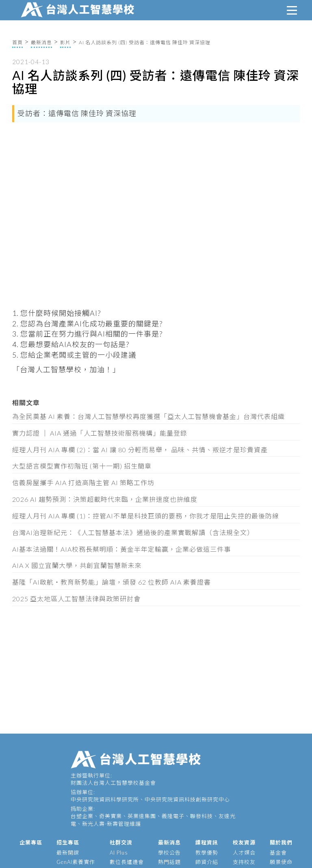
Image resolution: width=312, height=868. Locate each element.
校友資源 (244, 842)
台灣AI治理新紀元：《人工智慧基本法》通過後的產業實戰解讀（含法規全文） (133, 532)
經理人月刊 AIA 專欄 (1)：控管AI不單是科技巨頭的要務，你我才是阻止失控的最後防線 (146, 516)
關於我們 (281, 842)
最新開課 (68, 853)
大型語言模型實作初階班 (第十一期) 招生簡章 (82, 466)
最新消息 (41, 42)
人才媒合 (244, 853)
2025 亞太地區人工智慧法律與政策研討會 (76, 599)
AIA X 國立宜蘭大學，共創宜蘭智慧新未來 (77, 565)
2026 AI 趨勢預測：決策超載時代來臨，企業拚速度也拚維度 (105, 499)
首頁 (17, 42)
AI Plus (119, 853)
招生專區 (68, 842)
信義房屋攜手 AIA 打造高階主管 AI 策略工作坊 (83, 483)
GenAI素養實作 (76, 862)
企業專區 (31, 842)
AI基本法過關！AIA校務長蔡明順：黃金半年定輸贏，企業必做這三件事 (121, 549)
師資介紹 (207, 862)
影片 (65, 42)
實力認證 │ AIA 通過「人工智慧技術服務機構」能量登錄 (100, 433)
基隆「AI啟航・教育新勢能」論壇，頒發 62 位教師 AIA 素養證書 (112, 582)
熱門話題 (169, 862)
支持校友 (244, 862)
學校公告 (169, 853)
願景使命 (281, 862)
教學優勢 (207, 853)
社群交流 (121, 842)
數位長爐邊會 (127, 862)
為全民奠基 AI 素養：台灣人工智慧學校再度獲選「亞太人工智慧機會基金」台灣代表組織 (148, 416)
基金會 (278, 853)
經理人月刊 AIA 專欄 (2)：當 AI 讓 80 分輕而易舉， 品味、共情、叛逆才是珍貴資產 (140, 450)
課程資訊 (207, 842)
